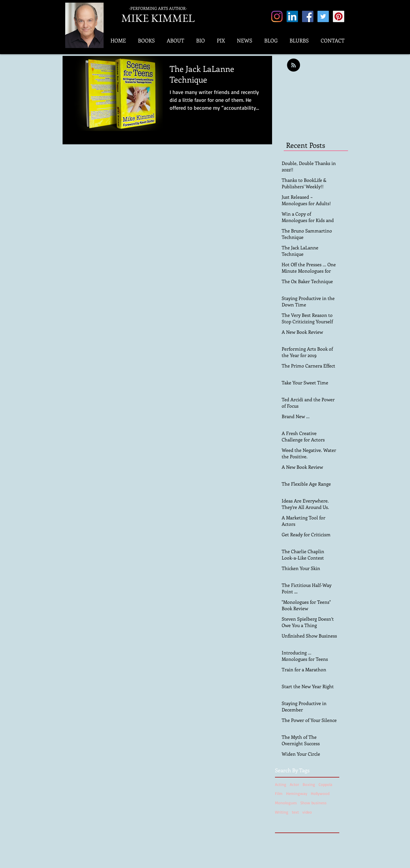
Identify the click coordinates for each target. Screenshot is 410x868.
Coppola (325, 784)
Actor (294, 784)
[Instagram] (277, 16)
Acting (281, 784)
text (295, 812)
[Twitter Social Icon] (323, 16)
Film (279, 793)
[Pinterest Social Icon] (339, 16)
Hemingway (297, 793)
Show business (313, 803)
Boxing (309, 784)
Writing (282, 812)
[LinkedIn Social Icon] (292, 16)
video (307, 812)
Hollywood (320, 793)
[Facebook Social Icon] (308, 16)
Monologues (286, 803)
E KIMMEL (169, 18)
